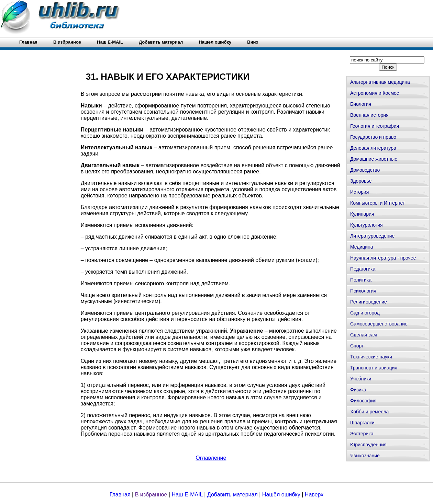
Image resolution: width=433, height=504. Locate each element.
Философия (363, 401)
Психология (363, 291)
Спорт (357, 346)
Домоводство (365, 170)
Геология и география (375, 126)
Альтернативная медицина (380, 82)
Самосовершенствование (379, 324)
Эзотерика (362, 434)
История (359, 192)
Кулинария (362, 214)
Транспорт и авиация (374, 368)
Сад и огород (365, 313)
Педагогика (363, 269)
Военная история (369, 115)
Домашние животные (374, 159)
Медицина (362, 247)
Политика (361, 280)
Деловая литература (373, 148)
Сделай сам (364, 335)
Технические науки (371, 357)
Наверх (314, 495)
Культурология (367, 225)
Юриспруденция (368, 445)
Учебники (361, 379)
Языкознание (365, 456)
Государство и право (373, 137)
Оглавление (211, 458)
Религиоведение (369, 302)
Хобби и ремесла (369, 412)
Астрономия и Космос (375, 93)
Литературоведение (372, 236)
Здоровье (361, 181)
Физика (358, 390)
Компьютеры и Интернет (378, 203)
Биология (361, 104)
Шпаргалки (362, 423)
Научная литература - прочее (383, 258)
